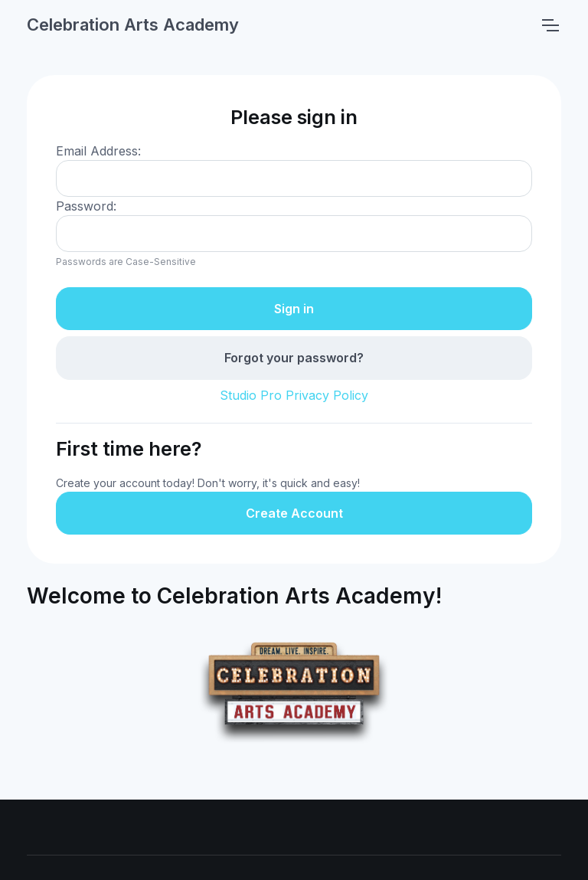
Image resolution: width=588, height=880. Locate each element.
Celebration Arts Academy (133, 25)
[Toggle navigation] (550, 25)
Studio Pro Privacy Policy (294, 395)
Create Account (294, 513)
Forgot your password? (294, 358)
